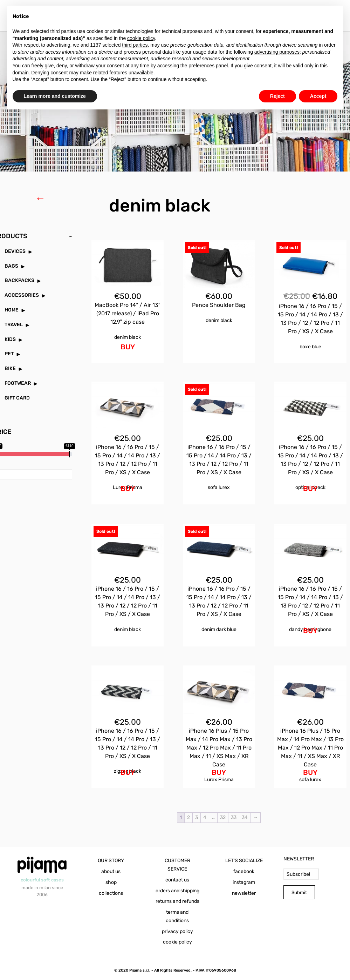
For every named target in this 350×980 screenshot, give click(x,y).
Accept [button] (318, 96)
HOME (12, 310)
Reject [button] (277, 96)
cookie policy (177, 942)
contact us (177, 880)
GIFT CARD (17, 398)
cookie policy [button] (141, 38)
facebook (244, 871)
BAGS (11, 266)
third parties (135, 45)
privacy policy (177, 931)
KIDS (10, 339)
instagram (244, 882)
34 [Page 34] (245, 817)
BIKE (10, 368)
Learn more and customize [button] (55, 96)
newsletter (244, 893)
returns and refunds (177, 901)
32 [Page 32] (223, 817)
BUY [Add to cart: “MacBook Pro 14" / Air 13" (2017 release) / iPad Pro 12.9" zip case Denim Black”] (128, 347)
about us (111, 871)
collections (111, 893)
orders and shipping (177, 891)
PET (9, 354)
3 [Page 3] (197, 817)
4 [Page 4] (205, 817)
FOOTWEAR (18, 383)
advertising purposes (277, 52)
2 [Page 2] (188, 817)
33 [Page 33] (234, 817)
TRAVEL (14, 325)
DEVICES (15, 251)
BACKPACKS (19, 280)
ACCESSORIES (22, 295)
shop (111, 882)
